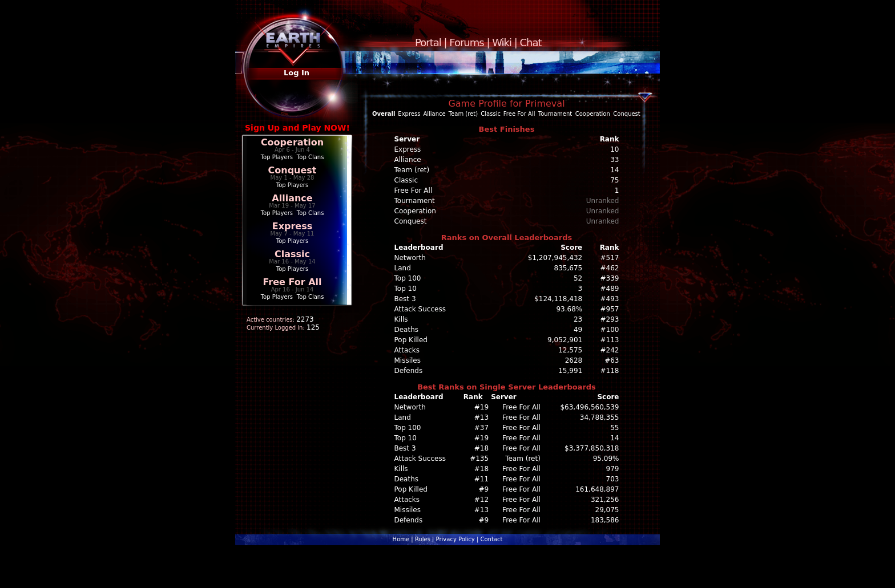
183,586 (605, 520)
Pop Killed (411, 340)
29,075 (607, 510)
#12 (481, 500)
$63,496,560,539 (589, 407)
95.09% (606, 459)
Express (293, 226)
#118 (610, 371)
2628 (574, 360)
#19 (481, 407)
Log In (297, 73)
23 (578, 319)
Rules (423, 539)
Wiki (502, 42)
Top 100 (408, 278)
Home (401, 539)
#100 (610, 330)
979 (613, 469)
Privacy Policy (455, 539)
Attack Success (420, 309)
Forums (466, 42)
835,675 (569, 268)
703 (613, 479)
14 (614, 438)
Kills (401, 319)
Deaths (407, 330)
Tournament (555, 114)
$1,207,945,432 (555, 258)
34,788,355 (600, 417)
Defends (409, 371)
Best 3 (405, 299)
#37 (481, 428)
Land (403, 268)
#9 (483, 489)
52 (578, 278)
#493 (610, 299)
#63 (612, 360)
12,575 (570, 350)
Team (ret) (463, 114)
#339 (610, 278)
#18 (481, 448)
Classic (292, 254)
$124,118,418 (558, 299)
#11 (481, 479)
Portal (428, 42)
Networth (410, 258)
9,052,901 (565, 340)
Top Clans (311, 157)
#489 (610, 289)
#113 (610, 340)
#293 (610, 319)
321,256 (605, 500)
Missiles (408, 360)
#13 (481, 417)
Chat (531, 42)
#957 (610, 309)
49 (578, 330)
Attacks (407, 350)
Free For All (292, 282)
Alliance (292, 198)
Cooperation (292, 142)
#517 (610, 258)
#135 (479, 459)
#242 (610, 350)
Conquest (293, 170)
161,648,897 (597, 489)
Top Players (277, 157)
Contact (491, 539)
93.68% (569, 309)
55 (614, 428)
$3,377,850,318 (592, 448)
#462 (610, 268)
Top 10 (406, 289)
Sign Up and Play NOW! (297, 128)
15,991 (570, 371)
